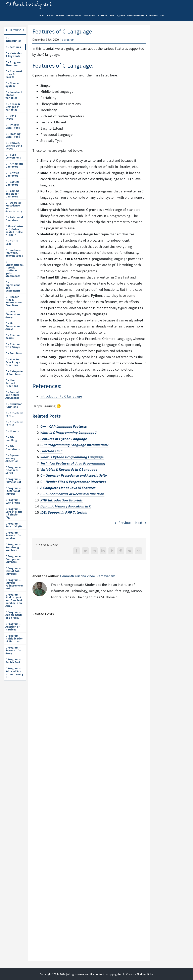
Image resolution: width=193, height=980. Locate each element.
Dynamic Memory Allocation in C (66, 506)
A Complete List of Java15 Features (68, 488)
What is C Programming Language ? (68, 433)
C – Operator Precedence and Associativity (74, 475)
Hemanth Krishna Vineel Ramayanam (88, 576)
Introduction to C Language (61, 396)
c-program (68, 40)
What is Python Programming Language (72, 457)
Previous (125, 523)
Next (139, 523)
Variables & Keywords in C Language (69, 469)
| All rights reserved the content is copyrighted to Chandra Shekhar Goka (110, 974)
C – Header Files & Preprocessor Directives (73, 482)
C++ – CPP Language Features (64, 426)
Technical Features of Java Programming (73, 463)
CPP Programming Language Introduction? (74, 445)
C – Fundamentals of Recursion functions (72, 494)
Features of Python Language (64, 439)
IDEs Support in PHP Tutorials (64, 512)
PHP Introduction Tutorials (62, 500)
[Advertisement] (173, 95)
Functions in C (51, 451)
